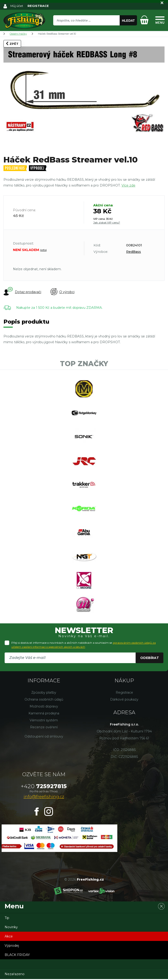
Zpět (12, 43)
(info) (43, 250)
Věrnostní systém (44, 721)
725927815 (44, 787)
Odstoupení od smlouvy (44, 737)
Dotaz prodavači (22, 292)
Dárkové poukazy (124, 700)
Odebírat (150, 659)
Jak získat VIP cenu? (107, 223)
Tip (7, 919)
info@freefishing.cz (44, 798)
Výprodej (37, 168)
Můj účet (17, 6)
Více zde (128, 185)
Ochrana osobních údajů (44, 700)
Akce (9, 937)
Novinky (11, 928)
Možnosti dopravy (44, 707)
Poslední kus (15, 168)
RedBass (134, 252)
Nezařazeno (15, 975)
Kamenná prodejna (44, 714)
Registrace (124, 693)
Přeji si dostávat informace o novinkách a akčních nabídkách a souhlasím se (84, 646)
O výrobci (62, 292)
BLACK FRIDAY (17, 956)
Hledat (128, 21)
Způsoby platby (44, 693)
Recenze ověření (44, 728)
